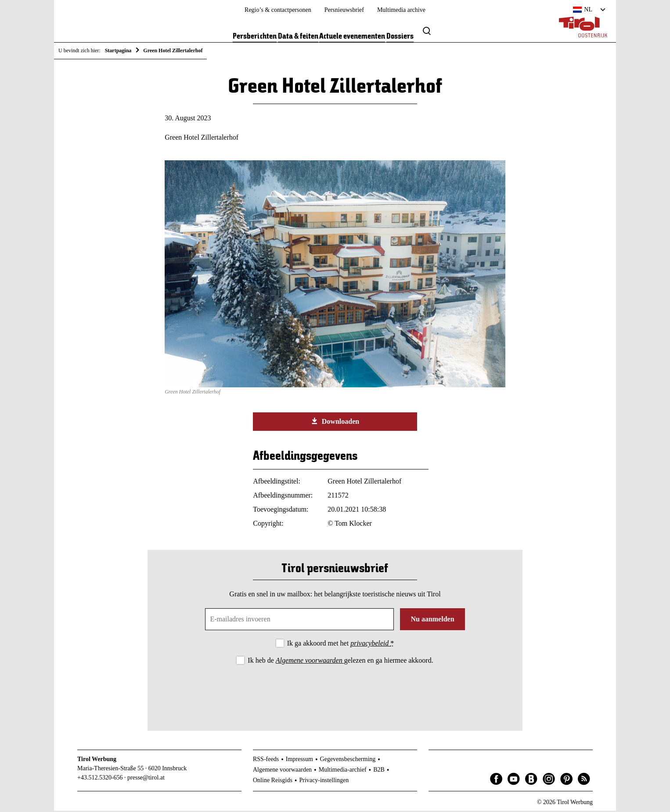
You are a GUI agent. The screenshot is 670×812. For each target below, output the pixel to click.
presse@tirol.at (146, 779)
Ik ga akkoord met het (340, 645)
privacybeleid (370, 645)
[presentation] (335, 692)
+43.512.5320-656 (100, 779)
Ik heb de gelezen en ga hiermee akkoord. (340, 662)
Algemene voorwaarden (310, 662)
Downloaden (335, 423)
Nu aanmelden (432, 621)
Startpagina (118, 51)
